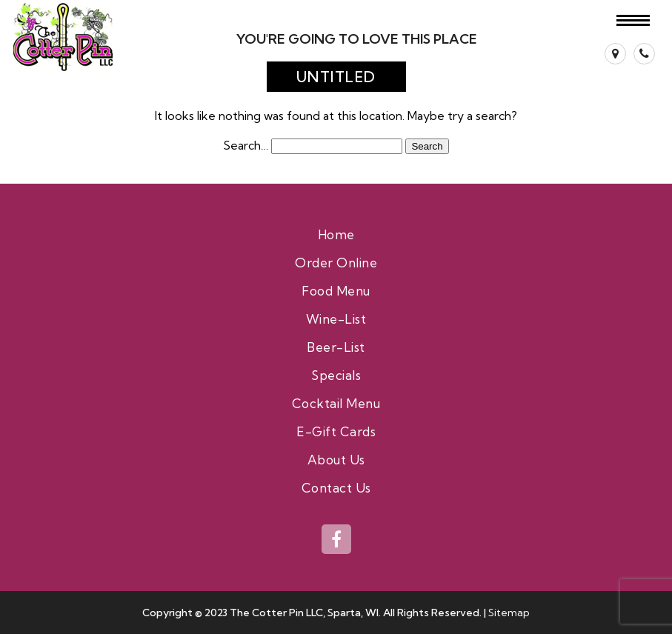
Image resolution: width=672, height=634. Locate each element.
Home (336, 234)
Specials (336, 375)
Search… (246, 145)
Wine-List (336, 319)
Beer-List (336, 347)
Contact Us (336, 488)
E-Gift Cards (336, 431)
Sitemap (509, 613)
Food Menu (336, 291)
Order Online (336, 263)
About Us (336, 460)
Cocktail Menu (336, 403)
